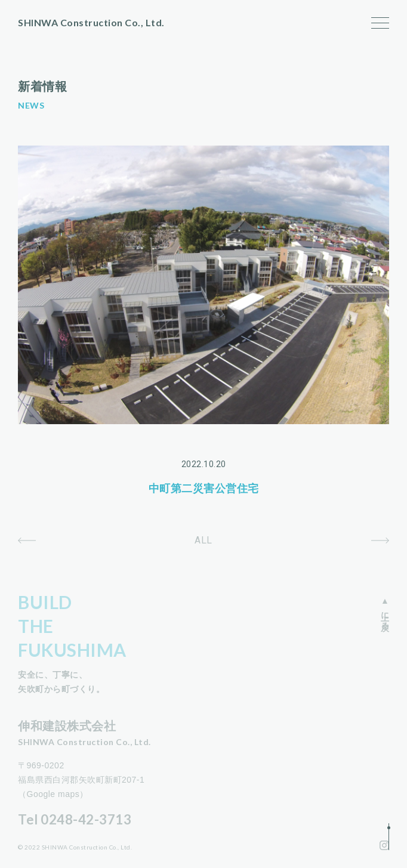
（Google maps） (53, 794)
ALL (203, 540)
